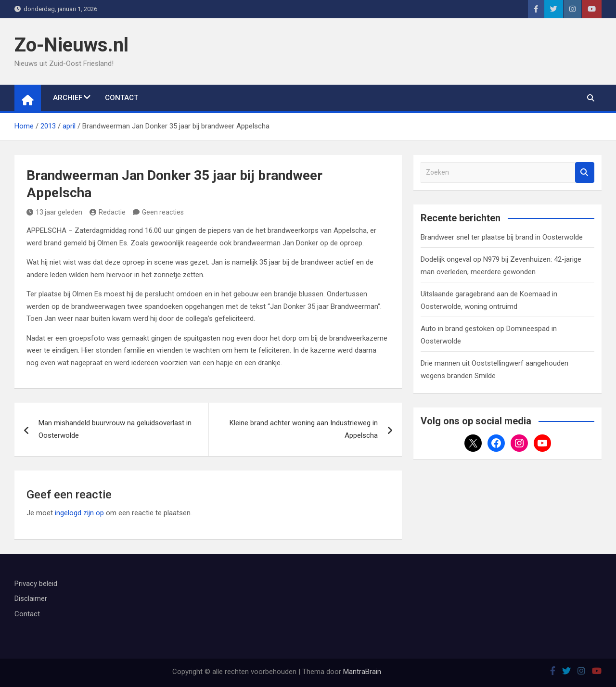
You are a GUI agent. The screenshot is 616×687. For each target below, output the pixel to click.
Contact (122, 98)
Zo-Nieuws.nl (71, 45)
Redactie (108, 212)
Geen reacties (163, 212)
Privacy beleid (36, 584)
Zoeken (585, 172)
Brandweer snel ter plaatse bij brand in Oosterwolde (502, 237)
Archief (68, 98)
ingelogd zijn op (79, 513)
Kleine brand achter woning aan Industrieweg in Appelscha (304, 429)
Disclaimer (31, 598)
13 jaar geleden (54, 212)
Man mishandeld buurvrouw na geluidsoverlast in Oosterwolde (115, 429)
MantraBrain (362, 672)
